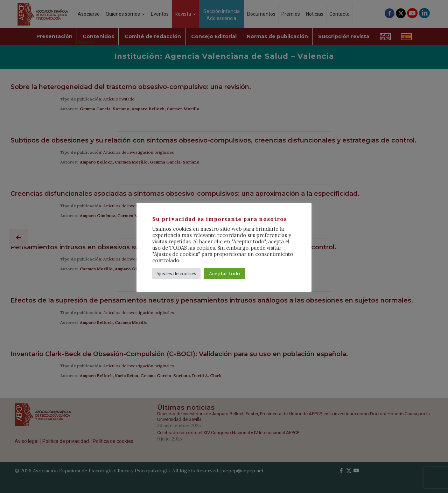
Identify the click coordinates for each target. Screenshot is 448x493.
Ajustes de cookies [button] (176, 274)
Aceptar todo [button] (225, 273)
